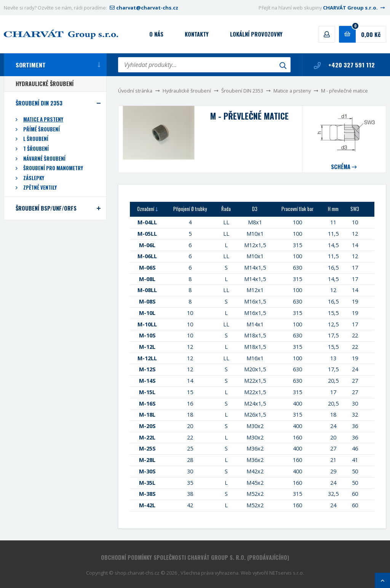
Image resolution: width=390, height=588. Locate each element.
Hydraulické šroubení (187, 91)
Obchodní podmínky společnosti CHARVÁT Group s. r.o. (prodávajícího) (195, 557)
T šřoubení (36, 149)
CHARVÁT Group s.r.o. (355, 8)
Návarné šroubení (44, 159)
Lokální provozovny (256, 34)
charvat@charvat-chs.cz (143, 8)
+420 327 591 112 (344, 65)
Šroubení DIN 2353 (242, 91)
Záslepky (34, 178)
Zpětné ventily (40, 188)
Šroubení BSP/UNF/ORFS (46, 208)
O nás (156, 34)
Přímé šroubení (42, 129)
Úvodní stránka (135, 91)
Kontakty (197, 34)
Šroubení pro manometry (53, 168)
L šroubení (36, 139)
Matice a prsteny (292, 91)
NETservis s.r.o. (287, 573)
